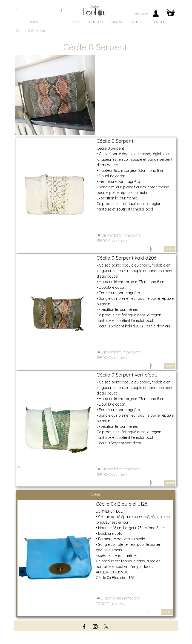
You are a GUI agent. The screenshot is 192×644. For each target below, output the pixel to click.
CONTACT (117, 22)
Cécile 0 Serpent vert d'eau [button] (127, 375)
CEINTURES (97, 22)
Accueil (34, 22)
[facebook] (84, 626)
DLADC (76, 22)
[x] (106, 626)
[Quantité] (157, 249)
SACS (55, 22)
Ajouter (170, 249)
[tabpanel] (142, 13)
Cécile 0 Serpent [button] (115, 141)
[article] (96, 195)
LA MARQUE (138, 22)
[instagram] (95, 626)
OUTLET (159, 22)
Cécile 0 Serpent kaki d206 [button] (126, 258)
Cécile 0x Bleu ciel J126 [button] (122, 504)
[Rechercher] (39, 11)
